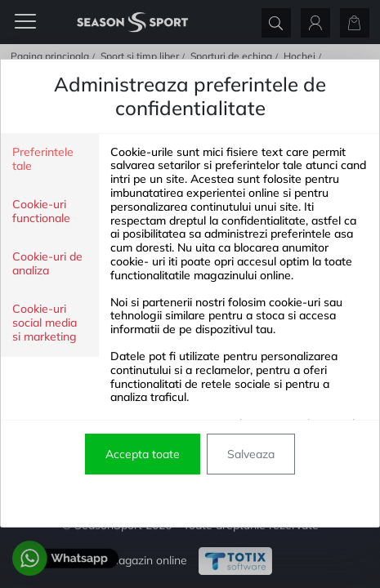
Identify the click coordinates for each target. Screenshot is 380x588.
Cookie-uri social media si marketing (45, 323)
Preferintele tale (43, 159)
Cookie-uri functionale (41, 212)
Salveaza (251, 454)
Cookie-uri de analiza (47, 264)
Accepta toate (143, 454)
